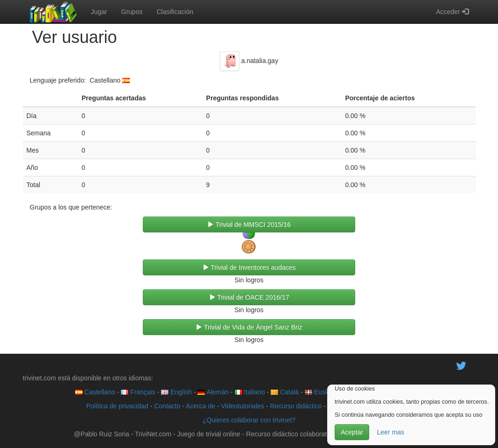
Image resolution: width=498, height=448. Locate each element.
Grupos (132, 12)
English (176, 392)
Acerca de (200, 406)
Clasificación (175, 12)
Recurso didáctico (296, 406)
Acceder (452, 12)
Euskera (321, 392)
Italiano (250, 392)
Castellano (95, 392)
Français (138, 392)
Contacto (167, 406)
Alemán (213, 392)
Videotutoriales (242, 406)
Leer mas (391, 432)
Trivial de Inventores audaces (249, 267)
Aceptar (352, 432)
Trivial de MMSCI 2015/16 (249, 224)
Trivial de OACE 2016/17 (249, 297)
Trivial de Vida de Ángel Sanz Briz (249, 327)
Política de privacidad (117, 406)
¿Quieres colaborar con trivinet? (249, 420)
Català (285, 392)
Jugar (99, 12)
